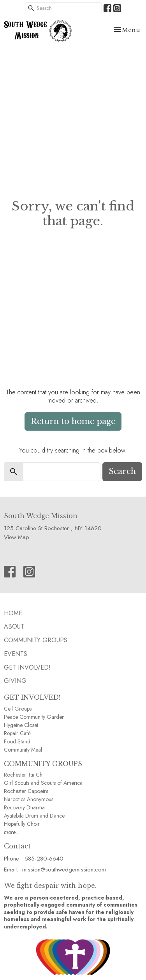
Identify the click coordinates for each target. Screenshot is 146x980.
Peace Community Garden (34, 717)
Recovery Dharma (24, 807)
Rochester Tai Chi (24, 775)
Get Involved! (27, 667)
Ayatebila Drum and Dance (34, 816)
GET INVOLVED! (32, 697)
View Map (17, 537)
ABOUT (14, 626)
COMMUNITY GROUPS (43, 764)
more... (12, 832)
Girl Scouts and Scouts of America (43, 783)
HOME (13, 613)
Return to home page (73, 421)
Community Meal (23, 750)
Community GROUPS (36, 640)
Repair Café (17, 733)
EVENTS (16, 654)
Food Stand (17, 741)
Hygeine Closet (21, 725)
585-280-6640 (44, 859)
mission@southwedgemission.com (64, 870)
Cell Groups (18, 709)
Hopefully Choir (22, 824)
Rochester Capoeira (26, 791)
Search (122, 471)
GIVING (15, 681)
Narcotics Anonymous (29, 799)
